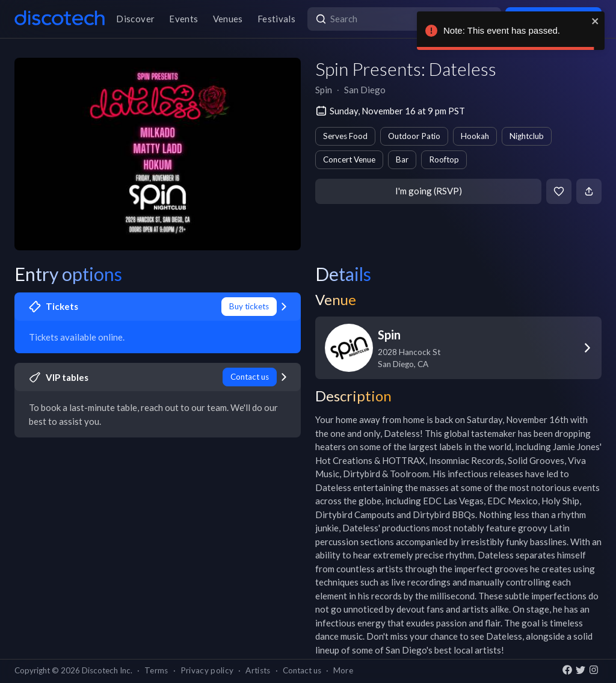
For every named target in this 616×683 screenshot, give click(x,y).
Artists (258, 670)
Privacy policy (207, 670)
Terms (156, 670)
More (343, 670)
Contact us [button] (302, 670)
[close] (596, 21)
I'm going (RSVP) (429, 191)
